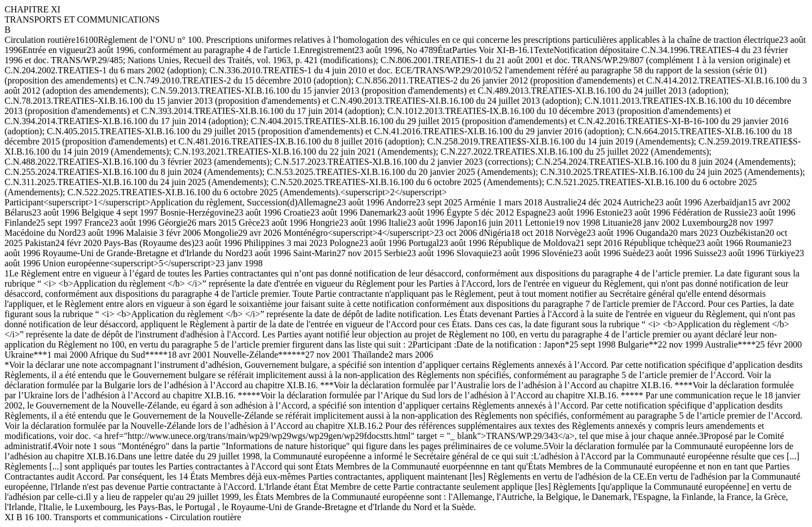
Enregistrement (327, 50)
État (445, 50)
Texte (544, 50)
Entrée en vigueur (55, 50)
